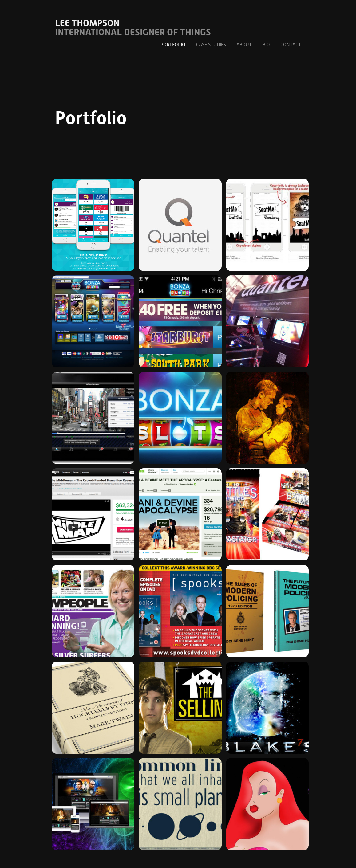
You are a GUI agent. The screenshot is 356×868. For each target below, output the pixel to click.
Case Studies (211, 45)
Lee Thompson (87, 23)
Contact (291, 45)
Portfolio (173, 45)
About (244, 45)
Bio (266, 45)
